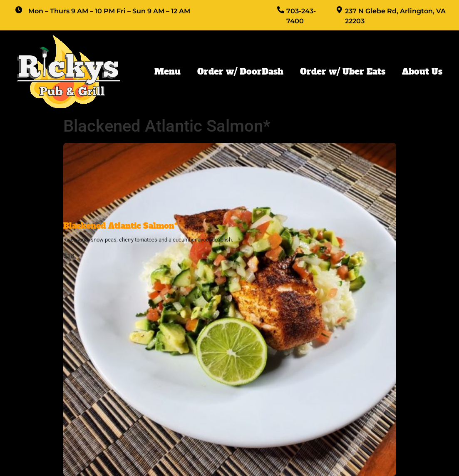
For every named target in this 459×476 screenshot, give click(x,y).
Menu (167, 72)
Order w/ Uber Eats (343, 72)
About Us (422, 72)
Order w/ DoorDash (240, 72)
